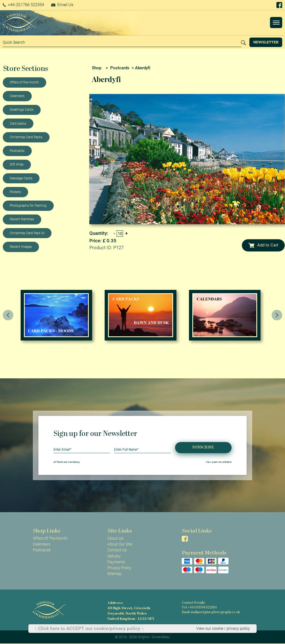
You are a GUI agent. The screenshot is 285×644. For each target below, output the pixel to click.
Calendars (17, 96)
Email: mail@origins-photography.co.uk (211, 612)
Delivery (114, 556)
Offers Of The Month (50, 538)
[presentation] (8, 315)
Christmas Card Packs (26, 137)
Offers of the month (24, 82)
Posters (15, 192)
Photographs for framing (28, 206)
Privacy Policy (119, 568)
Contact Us (117, 550)
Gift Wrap (17, 164)
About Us (115, 538)
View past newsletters (218, 462)
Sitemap (115, 574)
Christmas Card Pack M (27, 233)
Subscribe (203, 447)
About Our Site (120, 544)
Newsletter (266, 42)
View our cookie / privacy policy (223, 628)
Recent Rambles (22, 219)
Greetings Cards (22, 110)
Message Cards (21, 178)
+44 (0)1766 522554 (24, 5)
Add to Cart (263, 245)
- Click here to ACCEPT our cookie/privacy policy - (89, 629)
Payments (116, 562)
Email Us (62, 5)
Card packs (18, 124)
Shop (97, 68)
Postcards (17, 151)
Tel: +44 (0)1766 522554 (199, 608)
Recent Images (21, 247)
